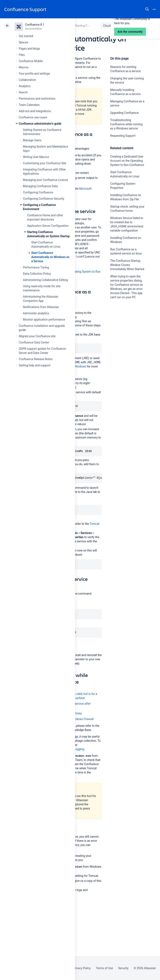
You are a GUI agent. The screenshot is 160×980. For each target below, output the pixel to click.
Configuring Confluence (38, 192)
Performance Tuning (36, 267)
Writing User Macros (36, 157)
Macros (24, 67)
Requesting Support (123, 136)
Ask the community (125, 338)
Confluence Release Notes (36, 359)
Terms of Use (104, 968)
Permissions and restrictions (37, 99)
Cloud (107, 26)
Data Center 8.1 (128, 26)
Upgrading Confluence (124, 113)
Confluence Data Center (34, 342)
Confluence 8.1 (35, 25)
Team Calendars (29, 105)
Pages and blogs (29, 49)
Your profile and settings (34, 74)
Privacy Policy (82, 968)
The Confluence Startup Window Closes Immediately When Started (127, 265)
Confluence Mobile (31, 61)
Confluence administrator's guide (40, 124)
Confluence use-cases (33, 117)
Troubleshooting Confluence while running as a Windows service (126, 124)
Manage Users (32, 140)
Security (123, 968)
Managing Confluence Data (40, 186)
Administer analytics (36, 313)
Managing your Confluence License (45, 180)
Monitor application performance (44, 320)
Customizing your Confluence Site (45, 163)
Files (22, 55)
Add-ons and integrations (35, 111)
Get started (26, 36)
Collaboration (27, 80)
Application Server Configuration (48, 226)
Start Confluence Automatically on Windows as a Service (50, 257)
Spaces (23, 42)
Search (147, 9)
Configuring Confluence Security (44, 199)
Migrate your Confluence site (37, 336)
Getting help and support (35, 365)
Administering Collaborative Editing (45, 280)
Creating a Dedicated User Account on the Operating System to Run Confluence (127, 161)
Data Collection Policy (37, 274)
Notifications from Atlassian (41, 307)
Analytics (25, 86)
